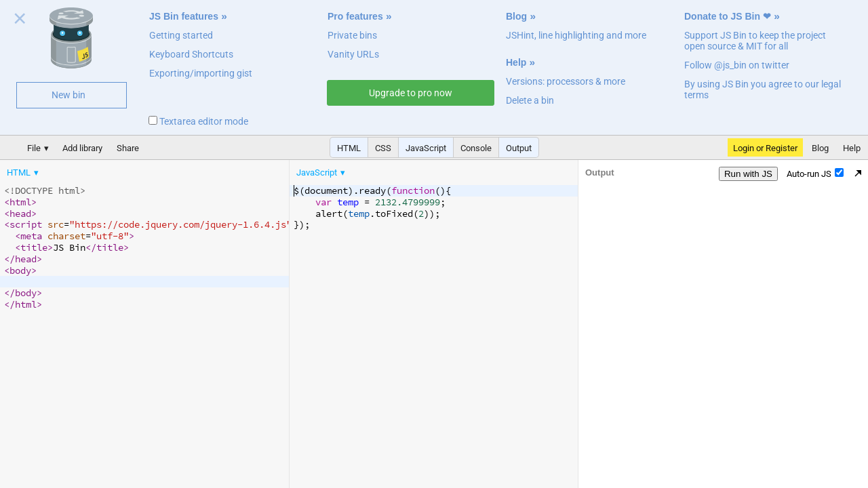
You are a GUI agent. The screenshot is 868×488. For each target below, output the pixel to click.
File (34, 148)
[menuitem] (24, 172)
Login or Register (765, 148)
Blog (516, 16)
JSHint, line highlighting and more (576, 35)
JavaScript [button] (426, 148)
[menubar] (108, 169)
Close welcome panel (20, 21)
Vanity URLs (353, 54)
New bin (68, 95)
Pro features (355, 16)
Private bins (352, 35)
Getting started (181, 35)
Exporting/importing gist (201, 73)
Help (516, 62)
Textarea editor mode (198, 121)
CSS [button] (383, 148)
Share (128, 148)
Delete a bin (530, 100)
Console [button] (476, 148)
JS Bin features (184, 16)
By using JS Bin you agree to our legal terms (763, 89)
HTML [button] (349, 148)
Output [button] (519, 148)
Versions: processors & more (566, 81)
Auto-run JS (815, 174)
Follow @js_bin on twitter (737, 65)
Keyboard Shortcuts (191, 54)
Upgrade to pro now (411, 93)
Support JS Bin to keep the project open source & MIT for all (755, 41)
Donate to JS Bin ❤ (728, 16)
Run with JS (748, 174)
